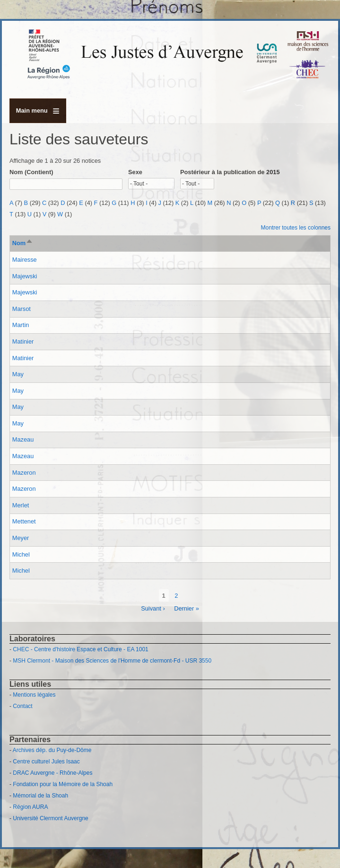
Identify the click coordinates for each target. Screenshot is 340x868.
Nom (23, 243)
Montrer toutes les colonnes (296, 228)
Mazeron (24, 473)
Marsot (22, 309)
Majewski (25, 276)
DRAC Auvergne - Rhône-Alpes (52, 773)
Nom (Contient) (31, 172)
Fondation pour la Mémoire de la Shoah (63, 784)
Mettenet (24, 521)
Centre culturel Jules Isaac (46, 762)
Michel (21, 554)
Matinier (23, 341)
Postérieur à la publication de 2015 (230, 172)
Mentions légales (34, 695)
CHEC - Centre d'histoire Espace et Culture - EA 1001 (80, 649)
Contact (22, 706)
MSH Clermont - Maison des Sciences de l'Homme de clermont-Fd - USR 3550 (112, 661)
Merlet (21, 505)
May (18, 374)
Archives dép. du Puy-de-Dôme (52, 750)
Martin (21, 325)
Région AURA (30, 807)
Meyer (21, 538)
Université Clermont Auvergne (50, 818)
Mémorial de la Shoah (40, 796)
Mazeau (23, 439)
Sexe (135, 172)
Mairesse (25, 260)
